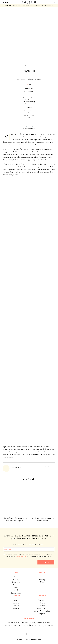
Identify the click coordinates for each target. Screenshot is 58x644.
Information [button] (42, 596)
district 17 (41, 625)
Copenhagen (16, 582)
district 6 (48, 623)
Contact (16, 603)
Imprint (42, 614)
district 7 (9, 625)
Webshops (42, 579)
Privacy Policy (42, 608)
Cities (16, 572)
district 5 (40, 623)
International (16, 593)
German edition (49, 6)
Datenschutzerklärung (21, 556)
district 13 (32, 625)
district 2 (17, 623)
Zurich (16, 590)
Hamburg (16, 579)
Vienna (16, 588)
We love (42, 577)
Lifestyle (42, 572)
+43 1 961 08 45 (29, 126)
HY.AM (39, 640)
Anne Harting (21, 79)
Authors (16, 606)
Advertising (42, 600)
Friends (42, 606)
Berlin (16, 577)
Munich (16, 585)
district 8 (16, 625)
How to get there (30, 104)
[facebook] (23, 635)
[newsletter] (35, 635)
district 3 (25, 623)
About (16, 600)
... (29, 124)
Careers (42, 603)
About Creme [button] (16, 596)
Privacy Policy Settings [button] (42, 611)
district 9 (24, 625)
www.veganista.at (30, 128)
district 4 (33, 623)
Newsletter (16, 608)
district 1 (10, 623)
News (42, 582)
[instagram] (27, 635)
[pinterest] (31, 635)
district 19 (49, 625)
